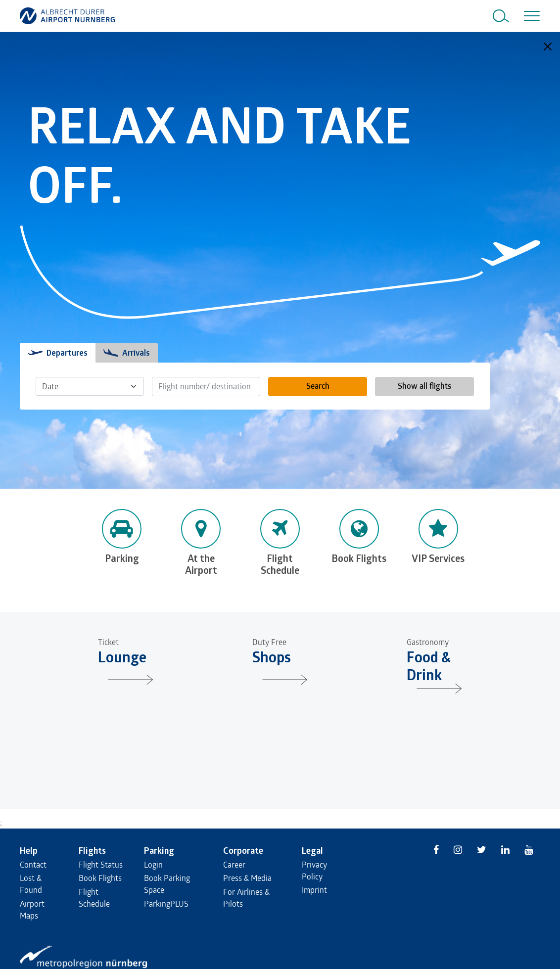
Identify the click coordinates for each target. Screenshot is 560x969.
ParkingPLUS (166, 903)
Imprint (314, 890)
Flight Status (101, 864)
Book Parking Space (167, 884)
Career (234, 864)
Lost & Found (31, 884)
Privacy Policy (314, 870)
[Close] (548, 46)
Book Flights (100, 878)
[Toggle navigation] (530, 16)
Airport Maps (32, 909)
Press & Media (247, 878)
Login (153, 864)
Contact (33, 864)
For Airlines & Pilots (246, 898)
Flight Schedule (94, 898)
